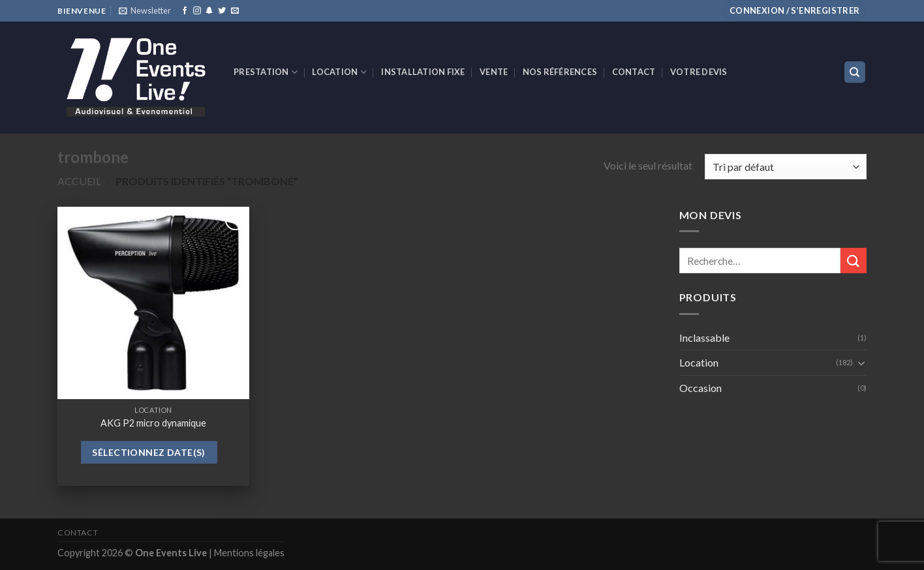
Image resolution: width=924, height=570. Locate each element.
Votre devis (699, 72)
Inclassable (704, 337)
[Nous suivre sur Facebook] (185, 11)
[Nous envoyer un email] (235, 11)
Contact (634, 72)
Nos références (560, 72)
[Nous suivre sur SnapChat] (209, 11)
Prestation (266, 72)
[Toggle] (861, 363)
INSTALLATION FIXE (423, 72)
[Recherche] (855, 72)
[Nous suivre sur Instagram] (197, 11)
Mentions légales (249, 553)
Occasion (701, 388)
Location (339, 72)
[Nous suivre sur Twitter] (222, 11)
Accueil (79, 181)
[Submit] (854, 261)
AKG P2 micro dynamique (153, 423)
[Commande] (786, 167)
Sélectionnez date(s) (148, 452)
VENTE (494, 72)
